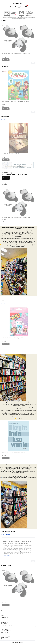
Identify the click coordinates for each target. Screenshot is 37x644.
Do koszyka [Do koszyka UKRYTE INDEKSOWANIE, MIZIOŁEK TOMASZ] (6, 458)
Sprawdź (6, 178)
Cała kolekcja (5, 120)
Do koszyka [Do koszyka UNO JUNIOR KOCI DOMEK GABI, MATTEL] (6, 344)
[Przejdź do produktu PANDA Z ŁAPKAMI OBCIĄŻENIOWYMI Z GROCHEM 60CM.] (18, 38)
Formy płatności (4, 629)
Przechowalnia (4, 624)
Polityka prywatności (6, 636)
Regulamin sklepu (5, 639)
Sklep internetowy (17, 642)
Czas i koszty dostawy (6, 630)
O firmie (3, 615)
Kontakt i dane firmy (5, 614)
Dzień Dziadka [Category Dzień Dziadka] (7, 539)
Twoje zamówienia (5, 621)
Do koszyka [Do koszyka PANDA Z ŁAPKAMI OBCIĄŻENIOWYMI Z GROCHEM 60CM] (6, 60)
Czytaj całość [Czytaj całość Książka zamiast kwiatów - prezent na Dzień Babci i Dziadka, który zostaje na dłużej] (7, 556)
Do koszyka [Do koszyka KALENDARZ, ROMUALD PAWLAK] (6, 160)
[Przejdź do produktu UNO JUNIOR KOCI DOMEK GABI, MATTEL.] (18, 322)
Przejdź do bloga (6, 534)
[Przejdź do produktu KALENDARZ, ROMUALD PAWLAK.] (18, 138)
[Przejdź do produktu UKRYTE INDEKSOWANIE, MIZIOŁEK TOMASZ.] (18, 436)
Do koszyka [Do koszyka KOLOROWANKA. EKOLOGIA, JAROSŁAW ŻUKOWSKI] (6, 109)
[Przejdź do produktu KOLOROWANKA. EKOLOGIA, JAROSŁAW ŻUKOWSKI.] (18, 85)
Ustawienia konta (5, 622)
